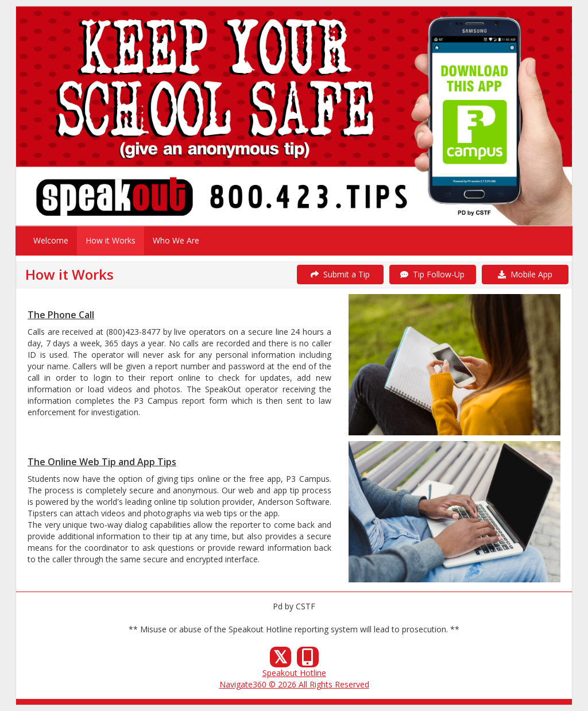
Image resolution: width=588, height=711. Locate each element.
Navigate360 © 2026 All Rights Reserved (294, 684)
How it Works (111, 240)
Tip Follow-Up (432, 274)
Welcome (51, 240)
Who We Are (176, 240)
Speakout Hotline (294, 673)
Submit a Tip (340, 274)
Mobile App (525, 274)
